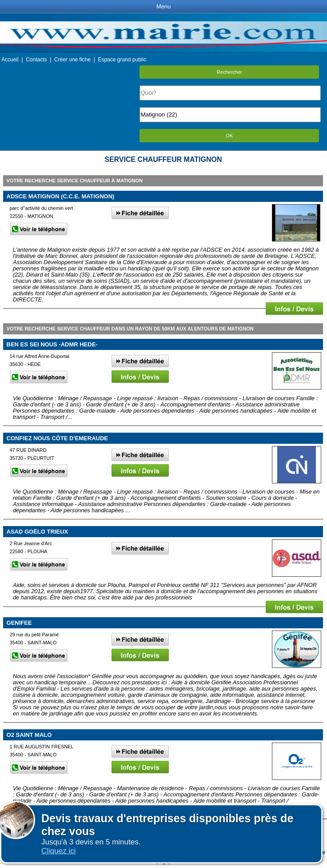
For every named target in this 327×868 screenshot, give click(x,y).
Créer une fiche (72, 60)
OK (229, 136)
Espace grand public (122, 60)
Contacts (36, 60)
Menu (163, 6)
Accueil (10, 60)
